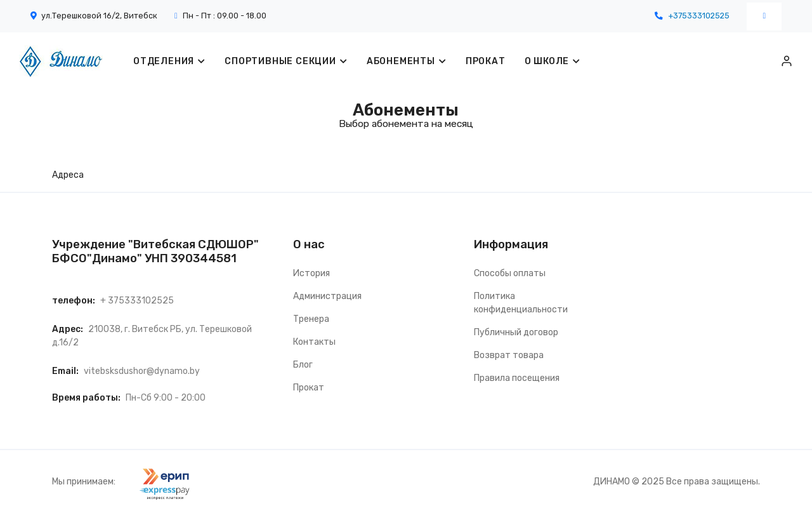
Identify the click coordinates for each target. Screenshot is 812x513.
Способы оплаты (510, 273)
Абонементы (401, 61)
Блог (303, 365)
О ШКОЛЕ (547, 61)
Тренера (311, 319)
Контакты (314, 342)
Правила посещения (517, 378)
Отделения (164, 61)
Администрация (327, 296)
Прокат (309, 388)
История (311, 273)
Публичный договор (516, 332)
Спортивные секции (280, 61)
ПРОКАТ (486, 61)
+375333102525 (699, 16)
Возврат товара (509, 355)
